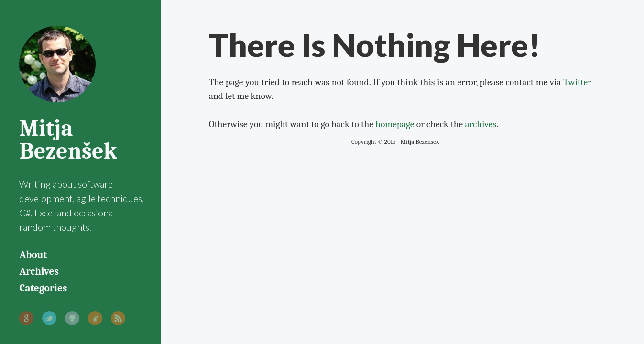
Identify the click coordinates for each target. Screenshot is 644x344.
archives (480, 124)
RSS (118, 318)
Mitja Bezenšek (68, 140)
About (33, 255)
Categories (43, 288)
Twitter (49, 318)
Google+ (26, 318)
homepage (395, 124)
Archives (39, 271)
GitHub (72, 318)
